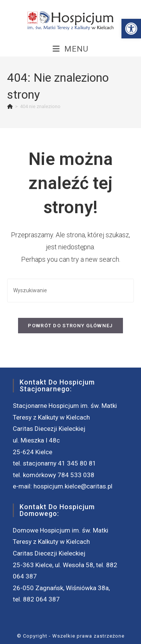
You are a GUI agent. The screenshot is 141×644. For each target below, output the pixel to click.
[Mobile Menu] (70, 49)
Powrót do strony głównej (70, 326)
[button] (131, 29)
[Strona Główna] (10, 106)
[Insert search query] (71, 291)
